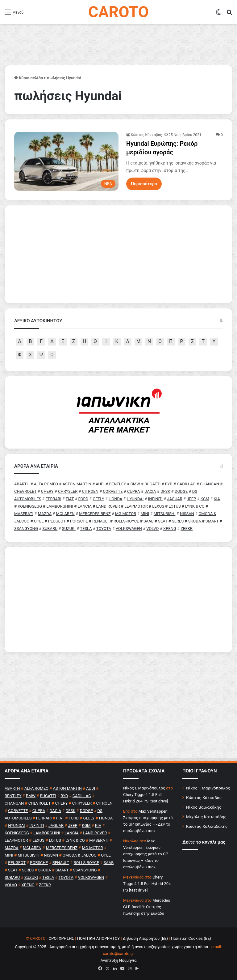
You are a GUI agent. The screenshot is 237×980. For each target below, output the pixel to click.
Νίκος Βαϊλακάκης (204, 807)
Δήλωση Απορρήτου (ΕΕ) (145, 938)
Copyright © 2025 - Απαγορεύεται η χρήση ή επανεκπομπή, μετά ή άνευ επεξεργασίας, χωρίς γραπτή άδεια (111, 947)
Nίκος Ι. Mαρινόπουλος (144, 788)
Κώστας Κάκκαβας (146, 135)
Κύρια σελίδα (29, 78)
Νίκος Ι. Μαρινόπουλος (208, 788)
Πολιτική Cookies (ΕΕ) (191, 938)
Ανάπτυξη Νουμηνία (119, 960)
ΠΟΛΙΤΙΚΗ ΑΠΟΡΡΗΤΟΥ (99, 938)
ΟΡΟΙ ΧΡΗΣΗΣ (61, 938)
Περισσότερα (144, 184)
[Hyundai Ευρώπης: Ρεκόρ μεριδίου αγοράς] (66, 161)
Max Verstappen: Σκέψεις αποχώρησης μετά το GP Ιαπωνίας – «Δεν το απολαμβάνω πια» (146, 854)
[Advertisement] (118, 600)
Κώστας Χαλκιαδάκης (207, 826)
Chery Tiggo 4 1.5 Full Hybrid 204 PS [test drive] (147, 884)
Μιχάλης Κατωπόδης (206, 817)
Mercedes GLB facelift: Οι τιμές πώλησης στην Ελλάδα (147, 907)
